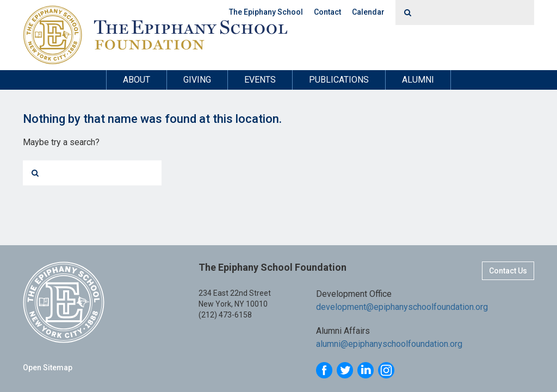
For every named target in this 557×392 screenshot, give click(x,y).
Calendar (368, 12)
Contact (327, 12)
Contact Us (508, 271)
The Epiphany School (266, 12)
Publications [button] (339, 80)
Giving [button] (197, 80)
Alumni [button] (418, 80)
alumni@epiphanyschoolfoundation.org (389, 344)
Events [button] (260, 80)
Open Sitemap (48, 368)
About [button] (137, 80)
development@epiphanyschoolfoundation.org (402, 307)
